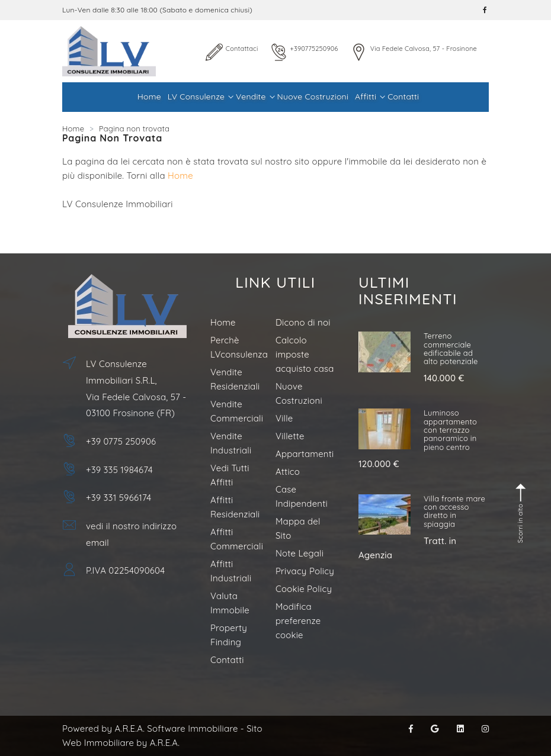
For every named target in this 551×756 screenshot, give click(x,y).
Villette (290, 436)
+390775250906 (314, 49)
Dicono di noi (303, 322)
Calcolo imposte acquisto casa (305, 354)
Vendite (254, 96)
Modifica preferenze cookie (298, 621)
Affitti (369, 96)
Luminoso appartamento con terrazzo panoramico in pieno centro (450, 430)
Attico (288, 472)
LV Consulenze (200, 96)
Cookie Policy (304, 589)
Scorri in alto (521, 514)
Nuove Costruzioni (313, 96)
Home (149, 96)
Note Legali (299, 553)
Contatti (403, 96)
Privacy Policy (305, 571)
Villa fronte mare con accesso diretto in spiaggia (454, 511)
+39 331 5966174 (118, 498)
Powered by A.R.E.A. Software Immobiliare (150, 728)
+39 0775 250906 (121, 441)
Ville (284, 418)
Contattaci (242, 49)
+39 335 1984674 (119, 470)
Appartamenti (305, 454)
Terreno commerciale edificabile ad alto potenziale (451, 348)
